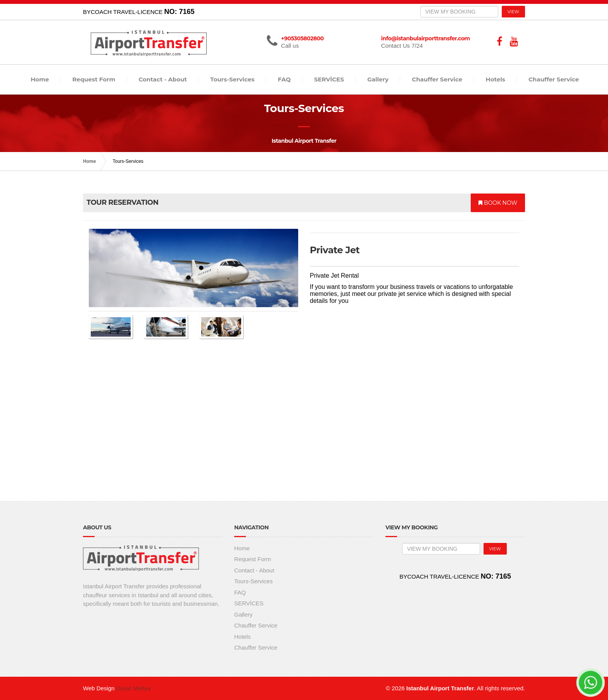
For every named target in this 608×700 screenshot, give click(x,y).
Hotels (496, 79)
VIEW (513, 12)
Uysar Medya (133, 688)
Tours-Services (232, 79)
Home (40, 79)
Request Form (94, 79)
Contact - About (163, 79)
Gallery (378, 79)
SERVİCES (329, 79)
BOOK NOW (498, 203)
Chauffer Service (437, 79)
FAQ (284, 79)
